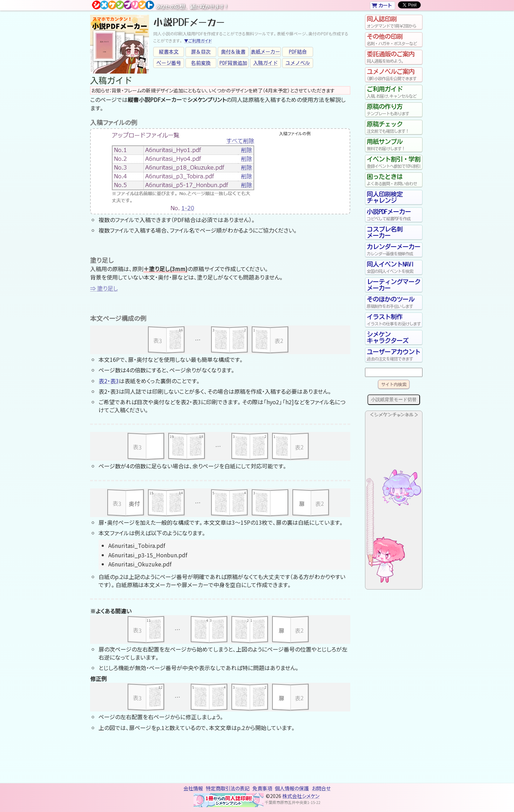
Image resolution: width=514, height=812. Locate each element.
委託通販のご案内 (394, 57)
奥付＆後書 (233, 52)
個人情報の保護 (292, 788)
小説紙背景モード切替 (394, 400)
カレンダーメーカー (394, 250)
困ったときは (394, 180)
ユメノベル (298, 63)
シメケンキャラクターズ (388, 337)
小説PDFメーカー (394, 215)
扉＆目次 (201, 52)
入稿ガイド (265, 63)
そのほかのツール (394, 302)
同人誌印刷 (394, 22)
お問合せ (321, 788)
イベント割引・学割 (394, 162)
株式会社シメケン (301, 796)
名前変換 (201, 63)
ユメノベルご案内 (394, 75)
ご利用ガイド (394, 92)
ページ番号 (169, 63)
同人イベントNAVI (394, 267)
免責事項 (262, 788)
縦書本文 (169, 52)
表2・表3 (109, 381)
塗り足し (107, 288)
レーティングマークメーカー (394, 285)
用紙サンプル (394, 145)
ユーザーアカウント (394, 355)
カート (382, 5)
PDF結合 (298, 52)
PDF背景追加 (233, 63)
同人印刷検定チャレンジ (385, 197)
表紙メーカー (265, 52)
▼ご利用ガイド (198, 40)
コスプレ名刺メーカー (385, 232)
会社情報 (193, 788)
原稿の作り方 (394, 110)
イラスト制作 (394, 320)
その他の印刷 (394, 40)
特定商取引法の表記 (228, 788)
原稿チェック (394, 127)
